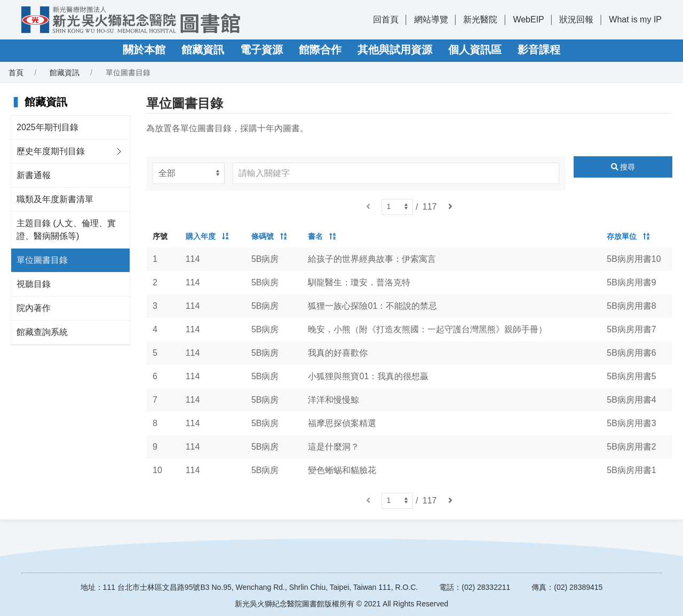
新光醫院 (480, 19)
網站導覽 (431, 19)
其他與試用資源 (395, 50)
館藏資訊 (203, 50)
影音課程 (539, 50)
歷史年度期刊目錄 (51, 151)
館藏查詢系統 (42, 332)
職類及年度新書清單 (55, 199)
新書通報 (34, 175)
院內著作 (34, 308)
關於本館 (144, 50)
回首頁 (386, 19)
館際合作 (320, 50)
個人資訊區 (475, 50)
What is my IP (635, 19)
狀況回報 (576, 19)
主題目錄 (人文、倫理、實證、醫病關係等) (66, 230)
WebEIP (528, 19)
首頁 (16, 73)
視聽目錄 (34, 284)
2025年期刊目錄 (47, 127)
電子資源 (261, 50)
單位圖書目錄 (42, 260)
